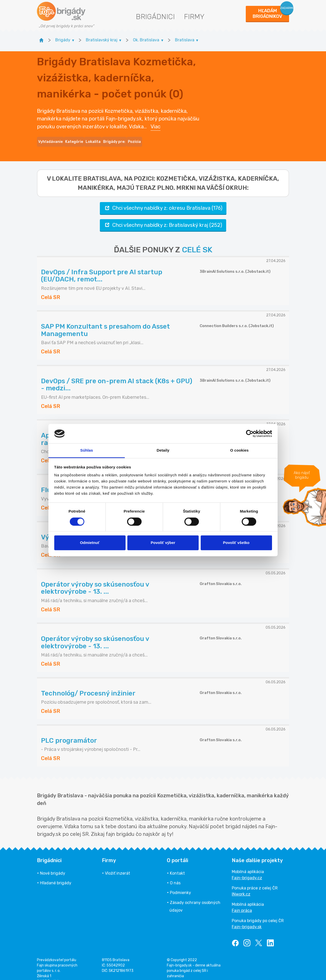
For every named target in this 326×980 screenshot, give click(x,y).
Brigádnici (155, 17)
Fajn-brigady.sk (247, 918)
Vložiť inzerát (118, 864)
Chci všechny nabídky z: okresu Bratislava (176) (163, 199)
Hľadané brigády (56, 874)
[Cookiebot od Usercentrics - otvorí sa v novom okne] (250, 433)
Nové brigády (53, 864)
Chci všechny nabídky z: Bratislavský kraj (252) (163, 216)
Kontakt (177, 864)
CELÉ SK (197, 241)
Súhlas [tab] (87, 450)
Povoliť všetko (236, 543)
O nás (175, 874)
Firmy (194, 17)
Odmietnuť (90, 543)
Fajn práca (242, 901)
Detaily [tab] (163, 450)
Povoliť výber (163, 543)
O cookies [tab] (240, 450)
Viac (155, 122)
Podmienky (180, 883)
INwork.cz (241, 885)
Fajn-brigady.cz (247, 869)
